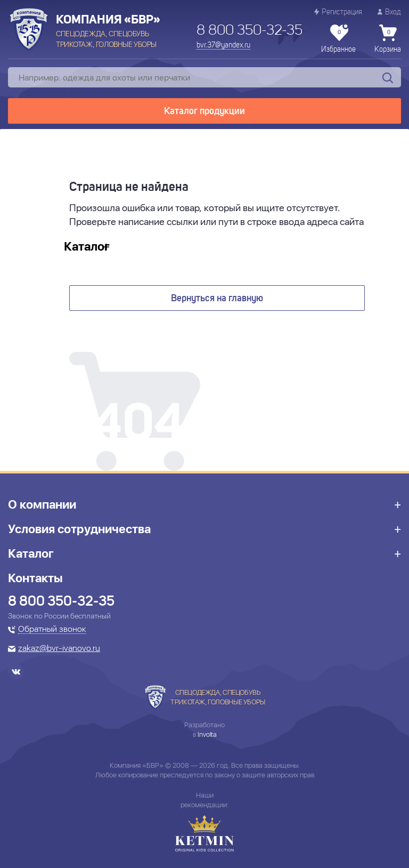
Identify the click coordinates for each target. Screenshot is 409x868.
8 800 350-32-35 (250, 31)
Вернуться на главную (217, 299)
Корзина (388, 39)
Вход (389, 12)
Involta (207, 734)
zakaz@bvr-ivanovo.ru (59, 649)
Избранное (338, 39)
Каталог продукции (204, 111)
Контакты (35, 578)
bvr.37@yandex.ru (223, 45)
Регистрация (338, 12)
